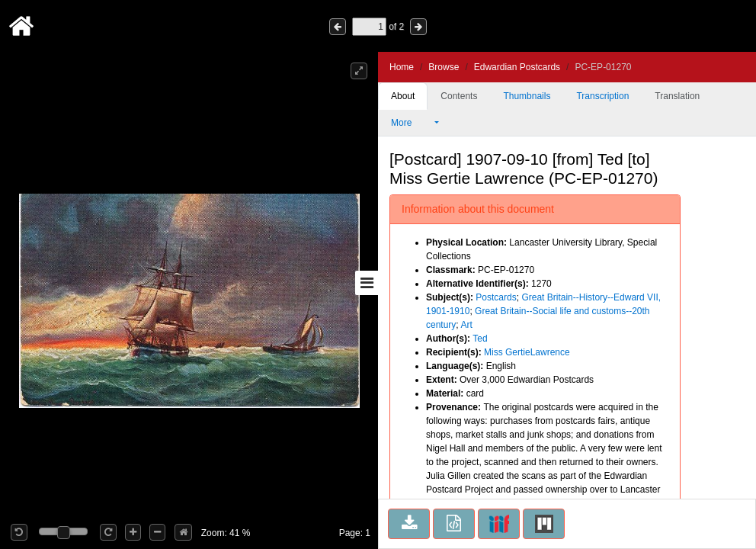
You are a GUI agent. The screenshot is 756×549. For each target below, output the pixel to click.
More (412, 123)
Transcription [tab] (602, 96)
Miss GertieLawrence (527, 352)
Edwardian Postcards (517, 67)
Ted (480, 339)
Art (466, 325)
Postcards (496, 297)
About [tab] (403, 96)
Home (402, 67)
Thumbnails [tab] (527, 96)
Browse (444, 67)
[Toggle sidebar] (367, 283)
